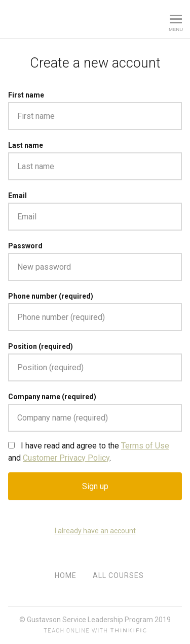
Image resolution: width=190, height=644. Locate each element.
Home (66, 575)
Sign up (95, 486)
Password (25, 246)
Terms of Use (145, 446)
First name (26, 95)
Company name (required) (52, 397)
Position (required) (41, 346)
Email (17, 196)
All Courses (118, 575)
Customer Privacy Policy (66, 458)
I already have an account (95, 531)
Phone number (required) (51, 296)
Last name (26, 145)
